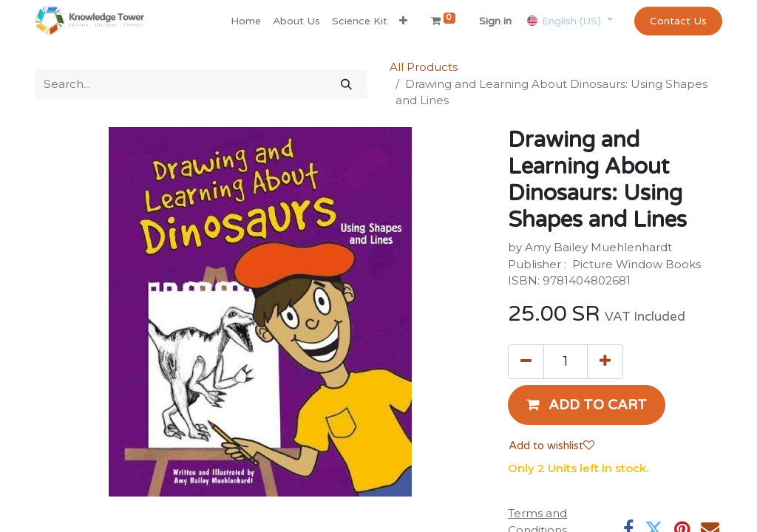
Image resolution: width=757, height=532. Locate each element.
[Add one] (605, 361)
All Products (424, 67)
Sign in (495, 21)
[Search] (346, 85)
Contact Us (678, 21)
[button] (403, 21)
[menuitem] (246, 21)
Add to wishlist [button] (551, 446)
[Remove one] (526, 361)
